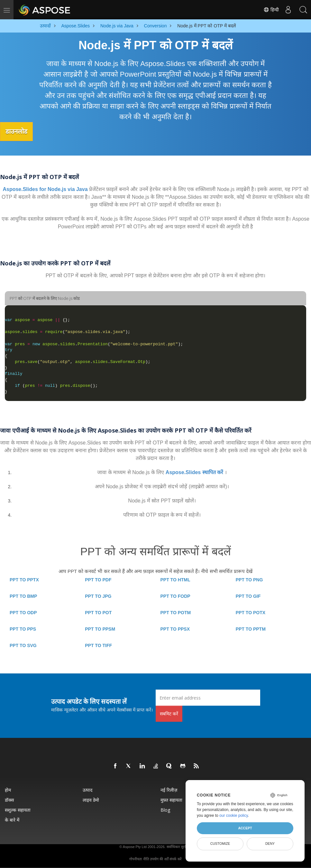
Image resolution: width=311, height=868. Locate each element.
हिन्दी (270, 10)
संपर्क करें (175, 859)
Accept (245, 828)
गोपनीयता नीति (139, 859)
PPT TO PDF (98, 579)
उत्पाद (87, 790)
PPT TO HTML (175, 579)
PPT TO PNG (249, 579)
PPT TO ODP (23, 612)
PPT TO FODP (175, 596)
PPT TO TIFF (98, 645)
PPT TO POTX (251, 612)
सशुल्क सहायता (18, 810)
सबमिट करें (169, 713)
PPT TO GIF (248, 596)
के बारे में (12, 820)
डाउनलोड (19, 131)
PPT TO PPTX (24, 579)
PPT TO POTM (176, 612)
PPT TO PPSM (100, 629)
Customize (220, 844)
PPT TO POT (98, 612)
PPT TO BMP (23, 596)
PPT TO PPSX (175, 629)
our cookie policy (234, 816)
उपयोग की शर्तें (159, 859)
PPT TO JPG (98, 596)
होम (8, 790)
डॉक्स (9, 800)
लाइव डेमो (91, 800)
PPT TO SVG (23, 645)
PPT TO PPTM (251, 629)
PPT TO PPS (23, 629)
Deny (270, 844)
